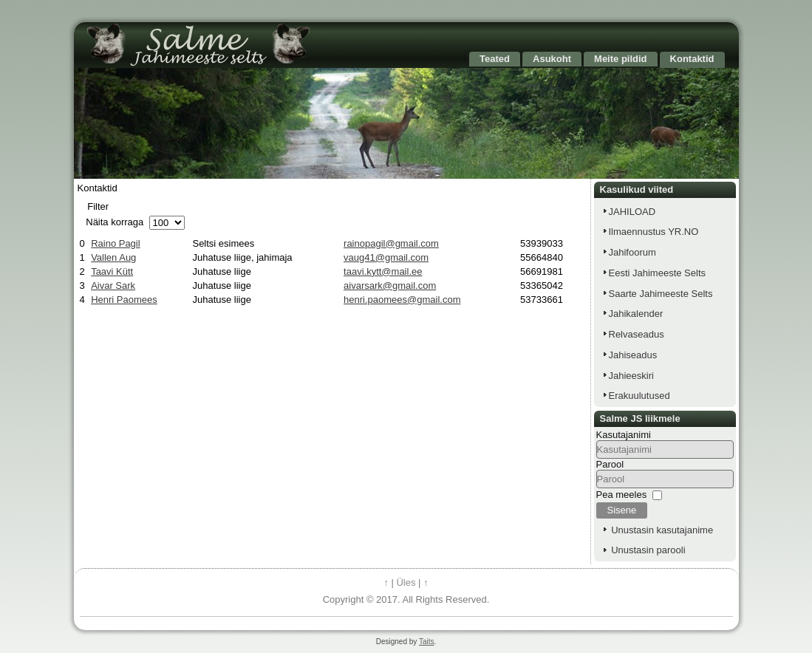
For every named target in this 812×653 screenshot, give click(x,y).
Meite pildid (621, 59)
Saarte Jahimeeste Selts (661, 294)
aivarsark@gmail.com (390, 286)
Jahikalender (636, 314)
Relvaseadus (637, 334)
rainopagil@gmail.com (391, 243)
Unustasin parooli (648, 550)
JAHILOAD (632, 212)
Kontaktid (692, 59)
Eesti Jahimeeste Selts (658, 273)
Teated (495, 59)
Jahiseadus (633, 355)
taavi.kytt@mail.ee (383, 271)
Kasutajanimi (624, 435)
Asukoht (552, 59)
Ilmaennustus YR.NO (654, 232)
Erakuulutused (639, 396)
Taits (427, 642)
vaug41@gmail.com (386, 257)
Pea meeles (622, 495)
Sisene (622, 510)
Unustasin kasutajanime (662, 530)
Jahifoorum (632, 252)
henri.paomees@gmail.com (402, 300)
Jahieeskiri (631, 376)
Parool (610, 464)
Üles (406, 582)
